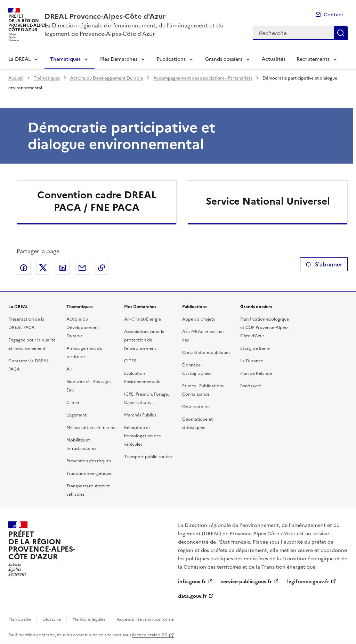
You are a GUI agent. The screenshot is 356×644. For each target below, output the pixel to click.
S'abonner (324, 264)
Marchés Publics (140, 415)
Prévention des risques (89, 461)
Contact (334, 15)
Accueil (16, 78)
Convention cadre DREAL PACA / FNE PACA (97, 201)
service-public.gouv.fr (246, 582)
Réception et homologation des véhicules (142, 436)
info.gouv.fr (192, 582)
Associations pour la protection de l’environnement (144, 340)
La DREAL (19, 59)
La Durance (252, 361)
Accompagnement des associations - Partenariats (203, 78)
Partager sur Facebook (24, 268)
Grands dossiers (224, 59)
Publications (171, 59)
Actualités (274, 59)
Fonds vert (251, 386)
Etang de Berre (255, 348)
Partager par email (82, 268)
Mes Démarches (119, 59)
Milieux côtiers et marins (91, 428)
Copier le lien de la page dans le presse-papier (102, 268)
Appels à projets (199, 319)
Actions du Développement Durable (107, 78)
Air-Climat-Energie (143, 319)
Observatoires (196, 407)
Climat (73, 403)
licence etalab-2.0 (150, 635)
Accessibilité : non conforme (145, 619)
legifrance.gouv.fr (308, 582)
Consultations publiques (206, 353)
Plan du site (20, 619)
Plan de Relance (256, 373)
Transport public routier (148, 457)
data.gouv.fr (192, 596)
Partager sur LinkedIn (63, 268)
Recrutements (313, 59)
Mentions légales (89, 619)
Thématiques (65, 59)
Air (69, 369)
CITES (130, 361)
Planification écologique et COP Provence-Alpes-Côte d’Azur (265, 328)
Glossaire (52, 619)
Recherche (341, 33)
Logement (76, 415)
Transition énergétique (89, 473)
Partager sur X (43, 268)
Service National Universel (268, 201)
